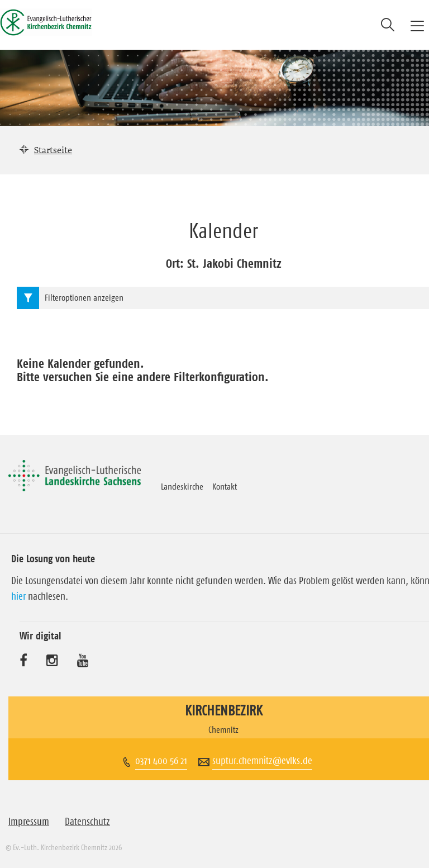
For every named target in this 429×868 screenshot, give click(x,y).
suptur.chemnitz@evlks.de (262, 761)
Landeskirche (182, 486)
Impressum (29, 822)
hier (18, 596)
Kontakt (225, 486)
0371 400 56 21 (161, 761)
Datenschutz (87, 822)
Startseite (53, 150)
